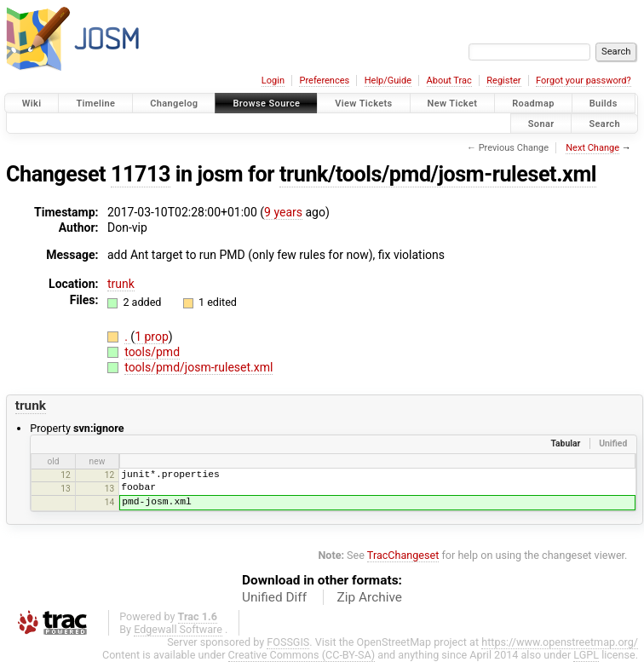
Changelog (174, 104)
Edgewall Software (178, 629)
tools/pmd (152, 352)
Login (273, 81)
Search (604, 123)
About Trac (449, 81)
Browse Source (266, 104)
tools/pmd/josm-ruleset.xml (198, 367)
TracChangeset (403, 555)
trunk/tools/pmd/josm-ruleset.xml (438, 174)
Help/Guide (388, 81)
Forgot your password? (584, 81)
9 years (283, 212)
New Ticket (453, 104)
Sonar (541, 123)
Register (503, 81)
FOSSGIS (288, 642)
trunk (121, 284)
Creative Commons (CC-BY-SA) (302, 655)
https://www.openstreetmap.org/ (560, 642)
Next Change (592, 148)
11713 (141, 174)
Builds (604, 104)
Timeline (95, 104)
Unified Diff (274, 597)
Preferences (324, 81)
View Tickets (363, 104)
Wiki (32, 104)
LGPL (586, 655)
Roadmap (533, 104)
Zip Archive (370, 597)
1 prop (152, 337)
